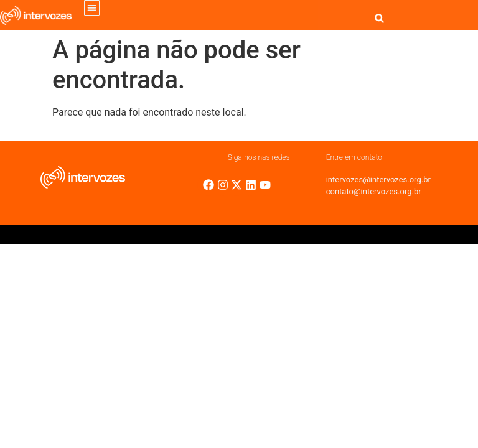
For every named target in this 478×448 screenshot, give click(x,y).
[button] (92, 8)
